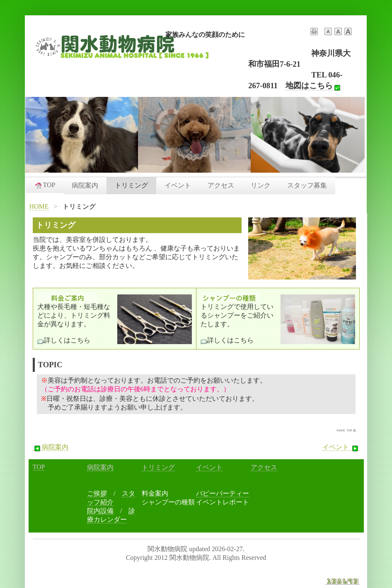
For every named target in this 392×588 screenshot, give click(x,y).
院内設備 (100, 511)
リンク (261, 185)
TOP (45, 185)
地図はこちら (314, 86)
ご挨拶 (97, 493)
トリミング (131, 185)
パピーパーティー (223, 493)
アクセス (221, 185)
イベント (178, 185)
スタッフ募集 (307, 185)
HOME (39, 206)
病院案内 (85, 185)
